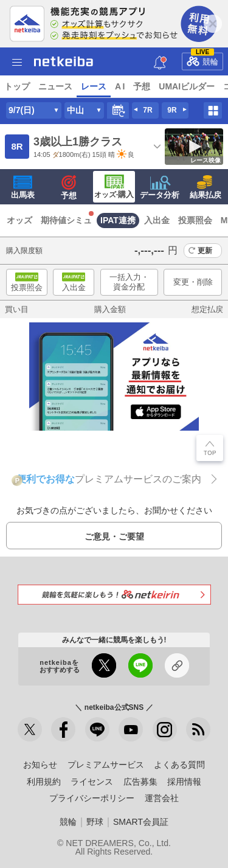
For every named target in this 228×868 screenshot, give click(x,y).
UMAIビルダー (187, 86)
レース (94, 86)
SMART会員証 (141, 822)
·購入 (114, 187)
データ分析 (160, 187)
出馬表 (23, 187)
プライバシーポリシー (92, 798)
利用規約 (44, 782)
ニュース (55, 86)
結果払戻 (206, 187)
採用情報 (184, 782)
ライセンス (92, 782)
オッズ (19, 220)
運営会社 (162, 798)
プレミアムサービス (106, 765)
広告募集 (140, 782)
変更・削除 (193, 282)
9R (172, 110)
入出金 (157, 220)
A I (120, 86)
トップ (17, 86)
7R (147, 110)
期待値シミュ (66, 220)
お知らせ (40, 765)
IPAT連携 (118, 220)
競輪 (202, 59)
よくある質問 (179, 765)
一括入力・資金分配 (129, 282)
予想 (142, 86)
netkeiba (64, 61)
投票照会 (195, 220)
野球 (95, 822)
